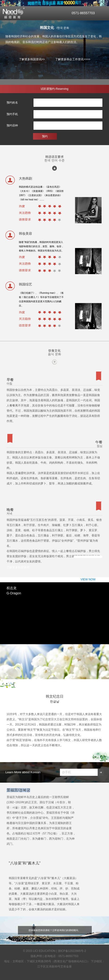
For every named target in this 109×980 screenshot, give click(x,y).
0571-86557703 (83, 13)
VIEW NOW (88, 557)
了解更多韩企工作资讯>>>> (73, 59)
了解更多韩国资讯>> (32, 59)
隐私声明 (36, 956)
